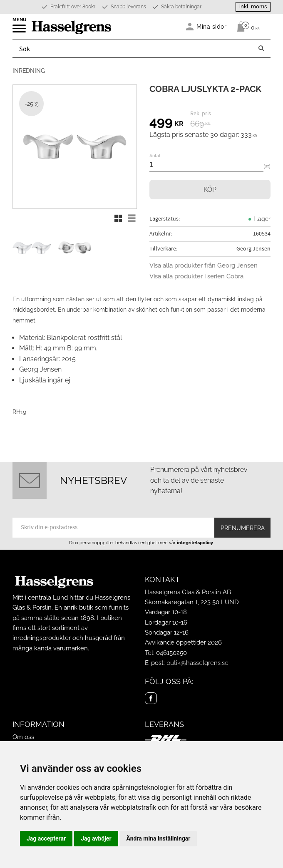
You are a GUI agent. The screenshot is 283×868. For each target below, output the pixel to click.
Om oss (23, 737)
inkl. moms (253, 6)
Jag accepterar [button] (46, 838)
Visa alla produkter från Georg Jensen (204, 265)
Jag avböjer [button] (96, 838)
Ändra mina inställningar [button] (159, 838)
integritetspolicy (195, 543)
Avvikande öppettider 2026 (183, 642)
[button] (20, 31)
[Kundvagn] (246, 27)
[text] (166, 123)
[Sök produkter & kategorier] (133, 49)
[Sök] (261, 49)
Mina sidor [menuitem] (212, 26)
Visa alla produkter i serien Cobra (196, 276)
